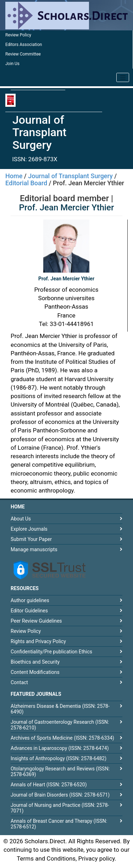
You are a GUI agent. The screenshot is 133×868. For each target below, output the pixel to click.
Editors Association (24, 45)
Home (14, 176)
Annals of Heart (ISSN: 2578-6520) (49, 785)
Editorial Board (26, 183)
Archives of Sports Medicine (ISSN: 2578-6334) (62, 738)
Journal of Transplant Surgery (70, 176)
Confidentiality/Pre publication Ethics (51, 652)
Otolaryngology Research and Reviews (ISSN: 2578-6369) (60, 771)
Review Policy (18, 35)
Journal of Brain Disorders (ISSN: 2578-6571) (60, 795)
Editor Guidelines (29, 611)
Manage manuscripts (34, 549)
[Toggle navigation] (123, 77)
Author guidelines (30, 600)
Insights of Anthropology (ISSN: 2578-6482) (59, 758)
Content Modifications (35, 672)
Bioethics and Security (35, 662)
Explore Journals (29, 529)
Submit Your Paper (31, 539)
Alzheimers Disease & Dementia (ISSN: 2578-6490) (60, 709)
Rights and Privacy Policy (38, 641)
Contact (19, 682)
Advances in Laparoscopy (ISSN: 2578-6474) (60, 748)
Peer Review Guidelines (36, 621)
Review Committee (23, 54)
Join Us (12, 64)
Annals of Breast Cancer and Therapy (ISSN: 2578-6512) (59, 824)
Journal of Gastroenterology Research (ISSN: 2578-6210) (60, 725)
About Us (21, 519)
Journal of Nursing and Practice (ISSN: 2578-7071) (60, 808)
